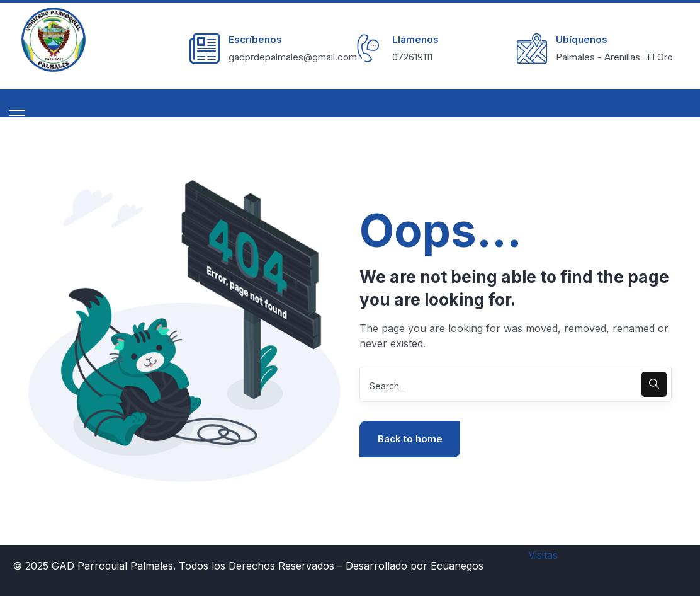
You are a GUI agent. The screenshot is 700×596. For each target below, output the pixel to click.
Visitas (543, 555)
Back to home (410, 439)
